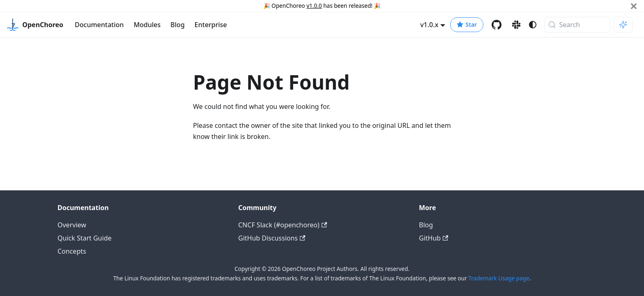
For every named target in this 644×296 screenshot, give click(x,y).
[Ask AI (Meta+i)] (623, 25)
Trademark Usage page (499, 278)
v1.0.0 (314, 6)
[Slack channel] (516, 25)
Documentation (99, 25)
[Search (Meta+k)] (577, 25)
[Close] (634, 6)
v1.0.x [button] (429, 25)
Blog (177, 25)
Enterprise (211, 25)
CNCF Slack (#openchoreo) (283, 225)
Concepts (72, 251)
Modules (147, 25)
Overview (72, 225)
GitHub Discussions (272, 238)
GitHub (434, 238)
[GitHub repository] (497, 25)
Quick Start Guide (85, 238)
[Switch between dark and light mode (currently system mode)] (533, 25)
